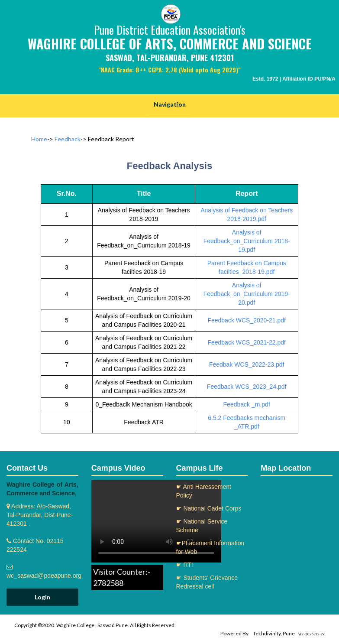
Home (39, 139)
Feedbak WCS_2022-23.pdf (247, 364)
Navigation (170, 104)
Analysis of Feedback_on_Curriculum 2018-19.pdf (247, 241)
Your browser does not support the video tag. (156, 521)
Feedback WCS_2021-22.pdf (247, 342)
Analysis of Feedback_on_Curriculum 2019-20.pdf (247, 294)
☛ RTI (185, 565)
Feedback (68, 139)
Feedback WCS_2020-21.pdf (247, 320)
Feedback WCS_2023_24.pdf (247, 387)
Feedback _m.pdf (247, 404)
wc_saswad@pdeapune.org (44, 576)
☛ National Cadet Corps (209, 508)
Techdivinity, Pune (274, 633)
